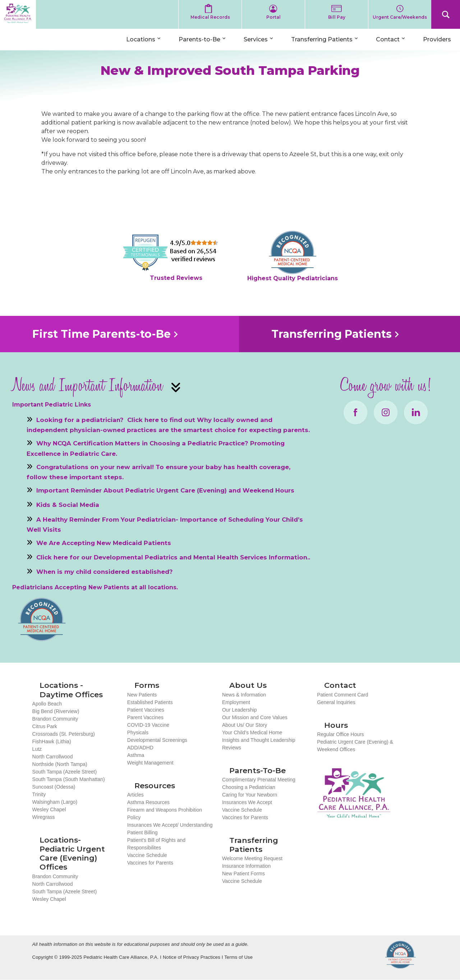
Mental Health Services (230, 557)
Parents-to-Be (199, 39)
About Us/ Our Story (245, 725)
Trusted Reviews (176, 278)
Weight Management (150, 763)
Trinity (39, 794)
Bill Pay (337, 17)
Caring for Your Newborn (250, 795)
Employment (236, 702)
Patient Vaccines (146, 710)
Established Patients (150, 702)
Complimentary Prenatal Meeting (259, 780)
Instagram (386, 412)
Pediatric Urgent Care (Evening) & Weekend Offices (355, 746)
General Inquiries (336, 702)
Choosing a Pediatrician (249, 787)
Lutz (37, 749)
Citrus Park (45, 726)
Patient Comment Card (342, 695)
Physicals (138, 732)
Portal (273, 17)
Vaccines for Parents (150, 863)
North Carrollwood (53, 757)
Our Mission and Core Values (255, 717)
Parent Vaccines (145, 717)
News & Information (244, 695)
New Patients (142, 695)
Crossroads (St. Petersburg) (64, 734)
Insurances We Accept (247, 802)
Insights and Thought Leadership (259, 740)
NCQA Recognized (401, 955)
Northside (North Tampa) (60, 764)
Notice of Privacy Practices (192, 957)
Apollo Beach (47, 704)
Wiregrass (44, 817)
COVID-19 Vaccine (148, 725)
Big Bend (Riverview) (56, 711)
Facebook (355, 412)
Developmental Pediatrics (136, 557)
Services (256, 39)
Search (446, 14)
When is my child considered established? (105, 572)
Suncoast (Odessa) (54, 787)
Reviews (232, 748)
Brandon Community (55, 719)
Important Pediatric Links (52, 405)
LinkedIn (416, 412)
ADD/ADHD (140, 748)
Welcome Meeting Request (252, 858)
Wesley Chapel (49, 809)
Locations (141, 39)
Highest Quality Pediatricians (293, 278)
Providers (437, 39)
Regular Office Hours (340, 734)
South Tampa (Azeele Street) (65, 772)
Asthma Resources (148, 802)
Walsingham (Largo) (55, 802)
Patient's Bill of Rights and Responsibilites (156, 844)
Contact (388, 39)
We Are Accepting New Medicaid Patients (104, 543)
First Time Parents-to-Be (102, 334)
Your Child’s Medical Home (252, 732)
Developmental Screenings (157, 740)
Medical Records (210, 17)
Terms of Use (238, 957)
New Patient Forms (243, 874)
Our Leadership (240, 710)
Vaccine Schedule (147, 855)
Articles (135, 795)
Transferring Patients (322, 39)
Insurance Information (246, 866)
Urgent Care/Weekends (400, 17)
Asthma (136, 755)
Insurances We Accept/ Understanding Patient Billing (170, 829)
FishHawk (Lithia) (52, 741)
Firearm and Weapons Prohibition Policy (165, 814)
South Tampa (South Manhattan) (69, 779)
